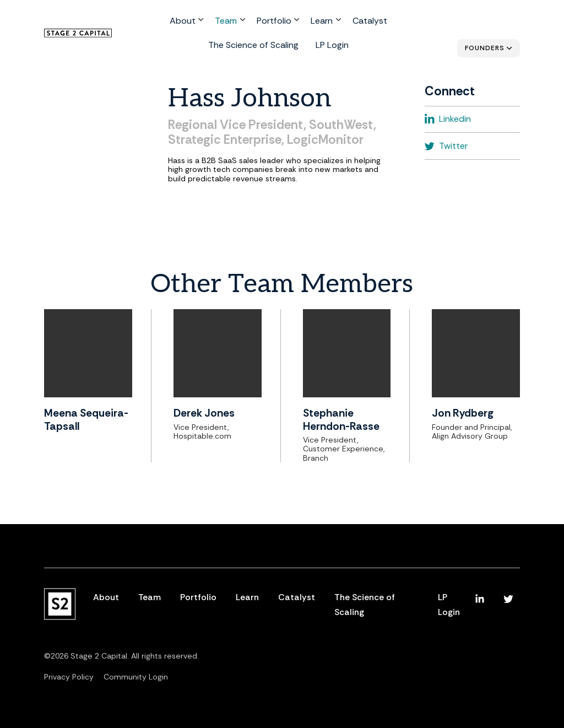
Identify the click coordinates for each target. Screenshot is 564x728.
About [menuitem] (139, 23)
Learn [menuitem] (271, 23)
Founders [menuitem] (485, 48)
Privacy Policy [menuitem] (69, 677)
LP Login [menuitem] (280, 46)
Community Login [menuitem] (136, 677)
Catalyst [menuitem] (316, 23)
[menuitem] (480, 599)
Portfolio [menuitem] (226, 23)
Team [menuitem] (180, 23)
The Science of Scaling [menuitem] (390, 23)
